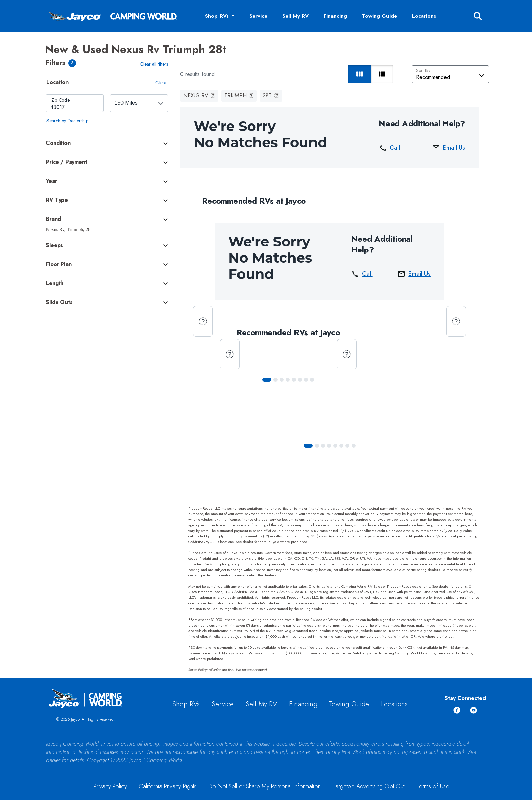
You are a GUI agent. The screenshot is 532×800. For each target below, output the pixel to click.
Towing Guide (379, 16)
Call (389, 148)
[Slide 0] (267, 380)
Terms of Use (433, 786)
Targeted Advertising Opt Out (368, 786)
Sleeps (54, 245)
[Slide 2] (282, 380)
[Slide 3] (288, 380)
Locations (424, 16)
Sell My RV (296, 16)
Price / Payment (66, 162)
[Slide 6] (306, 380)
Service (258, 16)
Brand (53, 219)
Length (55, 283)
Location (58, 82)
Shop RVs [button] (218, 16)
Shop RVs (186, 704)
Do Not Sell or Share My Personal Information (264, 786)
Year (51, 181)
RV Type (57, 200)
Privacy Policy (110, 786)
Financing (335, 16)
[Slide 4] (294, 380)
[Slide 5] (300, 380)
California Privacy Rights (168, 786)
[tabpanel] (107, 109)
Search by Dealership (67, 121)
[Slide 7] (312, 380)
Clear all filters (154, 64)
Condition (58, 143)
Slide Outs (59, 302)
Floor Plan (59, 264)
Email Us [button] (449, 148)
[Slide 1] (275, 380)
